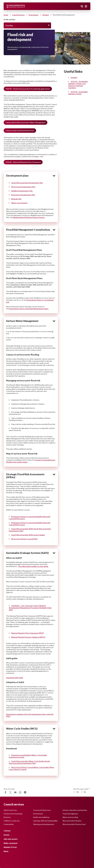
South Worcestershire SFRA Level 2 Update (28, 535)
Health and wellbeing (41, 817)
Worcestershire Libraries (72, 821)
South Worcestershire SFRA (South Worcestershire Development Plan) (30, 530)
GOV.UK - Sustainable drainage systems (78, 93)
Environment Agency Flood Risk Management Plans (29, 309)
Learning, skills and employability (45, 821)
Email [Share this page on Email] (15, 792)
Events (7, 835)
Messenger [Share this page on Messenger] (25, 792)
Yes (78, 792)
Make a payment (11, 843)
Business (7, 817)
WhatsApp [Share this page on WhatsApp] (20, 792)
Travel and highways (70, 814)
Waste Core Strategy (19, 203)
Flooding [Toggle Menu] (9, 25)
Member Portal (10, 847)
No (85, 792)
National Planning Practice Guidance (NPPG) (28, 637)
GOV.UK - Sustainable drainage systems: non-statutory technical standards (78, 85)
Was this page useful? (81, 789)
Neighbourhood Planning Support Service (29, 217)
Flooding (46, 15)
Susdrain (74, 77)
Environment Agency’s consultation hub (30, 301)
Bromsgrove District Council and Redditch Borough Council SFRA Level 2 (30, 524)
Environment (34, 15)
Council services (18, 15)
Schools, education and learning (75, 810)
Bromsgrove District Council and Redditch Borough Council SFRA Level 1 (30, 518)
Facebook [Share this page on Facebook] (6, 792)
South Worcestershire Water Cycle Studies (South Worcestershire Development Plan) (29, 762)
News (6, 851)
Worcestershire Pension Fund (74, 824)
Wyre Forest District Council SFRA (24, 539)
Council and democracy (42, 810)
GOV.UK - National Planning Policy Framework (23, 162)
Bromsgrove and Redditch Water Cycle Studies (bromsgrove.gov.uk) (28, 756)
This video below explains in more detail (33, 566)
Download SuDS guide (15, 678)
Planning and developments (44, 824)
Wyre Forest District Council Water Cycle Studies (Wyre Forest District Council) (31, 768)
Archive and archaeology (13, 814)
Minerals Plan (16, 199)
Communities (9, 824)
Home (6, 15)
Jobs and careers (11, 839)
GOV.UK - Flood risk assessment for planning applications (28, 89)
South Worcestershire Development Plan (27, 183)
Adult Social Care (10, 810)
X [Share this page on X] (10, 792)
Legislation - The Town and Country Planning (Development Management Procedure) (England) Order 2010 (30, 608)
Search (82, 6)
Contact (7, 831)
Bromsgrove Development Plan (23, 195)
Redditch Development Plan (22, 191)
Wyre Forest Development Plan (23, 187)
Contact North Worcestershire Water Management (26, 123)
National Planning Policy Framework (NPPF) (28, 633)
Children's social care (12, 821)
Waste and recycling (70, 817)
